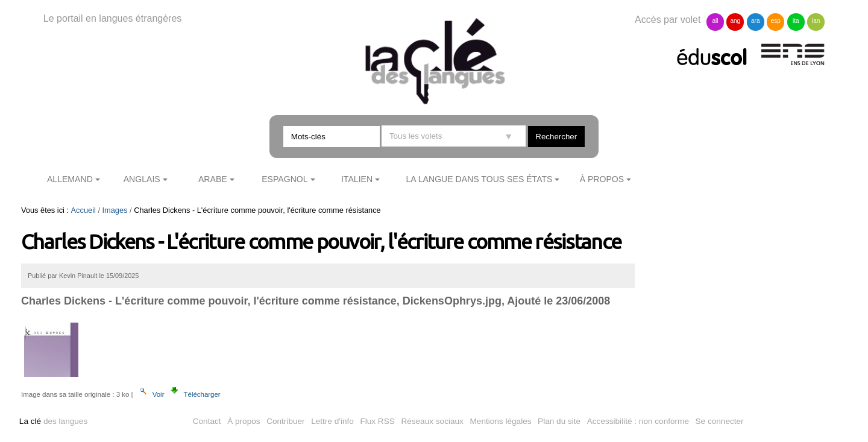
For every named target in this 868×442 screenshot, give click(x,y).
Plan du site (559, 421)
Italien (357, 179)
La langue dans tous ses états (479, 179)
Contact (207, 421)
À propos (602, 179)
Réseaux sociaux (432, 421)
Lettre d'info (332, 421)
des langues (53, 421)
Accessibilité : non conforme (638, 421)
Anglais (142, 179)
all (715, 21)
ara (755, 21)
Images (115, 210)
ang (736, 21)
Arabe (213, 179)
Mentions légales (501, 421)
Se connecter (720, 421)
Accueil (83, 210)
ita (796, 21)
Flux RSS (377, 421)
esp (776, 21)
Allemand (70, 179)
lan (816, 21)
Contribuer (285, 421)
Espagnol (285, 179)
